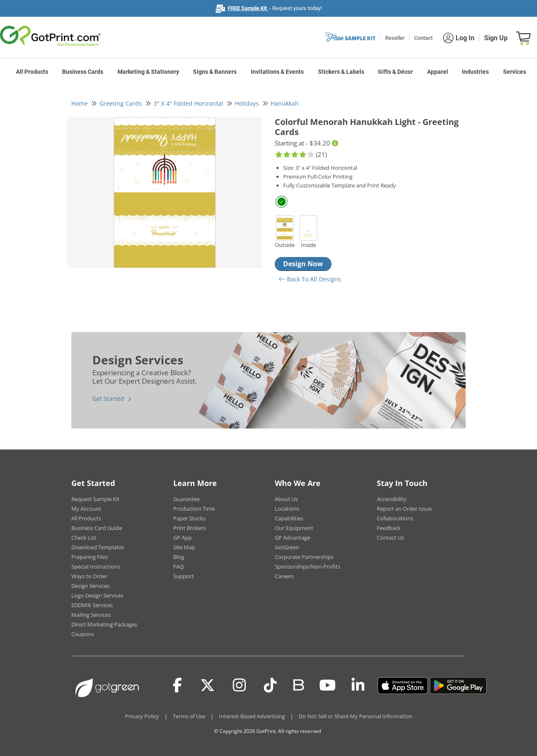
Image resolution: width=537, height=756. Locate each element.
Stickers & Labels (341, 72)
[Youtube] (327, 686)
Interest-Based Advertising (252, 716)
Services (515, 72)
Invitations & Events (277, 72)
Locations (287, 509)
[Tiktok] (270, 686)
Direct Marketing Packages (104, 624)
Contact (423, 38)
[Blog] (298, 684)
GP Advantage (292, 538)
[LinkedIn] (358, 686)
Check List (84, 538)
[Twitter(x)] (207, 686)
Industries (475, 72)
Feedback (389, 528)
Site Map (184, 547)
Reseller (395, 38)
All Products (32, 72)
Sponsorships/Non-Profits (308, 566)
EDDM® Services (92, 605)
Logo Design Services (97, 595)
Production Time (194, 509)
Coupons (83, 634)
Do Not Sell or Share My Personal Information (356, 716)
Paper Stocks (189, 518)
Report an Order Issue (404, 509)
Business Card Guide (97, 528)
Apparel (438, 72)
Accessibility (392, 499)
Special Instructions (96, 566)
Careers (284, 576)
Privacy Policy (142, 716)
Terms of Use (189, 716)
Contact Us (390, 538)
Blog (179, 557)
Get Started (108, 399)
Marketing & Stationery (148, 72)
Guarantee (186, 499)
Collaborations (395, 518)
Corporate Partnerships (304, 557)
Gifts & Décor (395, 72)
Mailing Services (91, 615)
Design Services (90, 586)
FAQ (179, 566)
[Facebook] (177, 686)
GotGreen (287, 547)
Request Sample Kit (95, 499)
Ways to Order (89, 576)
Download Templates (98, 547)
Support (184, 576)
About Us (286, 499)
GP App (182, 538)
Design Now (303, 264)
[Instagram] (239, 686)
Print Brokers (190, 528)
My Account (86, 509)
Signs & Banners (215, 72)
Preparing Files (90, 557)
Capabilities (289, 518)
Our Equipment (294, 528)
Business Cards (83, 72)
